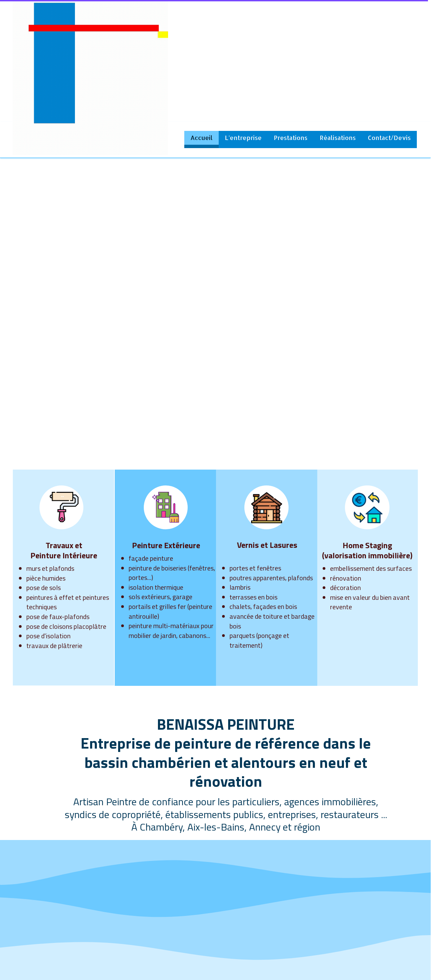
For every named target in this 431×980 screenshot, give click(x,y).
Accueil (201, 137)
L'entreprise (243, 137)
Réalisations (338, 137)
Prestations (291, 137)
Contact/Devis (389, 137)
